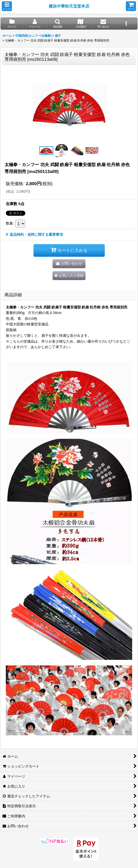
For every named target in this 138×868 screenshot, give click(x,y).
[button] (7, 6)
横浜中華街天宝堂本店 (69, 6)
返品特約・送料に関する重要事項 (34, 234)
